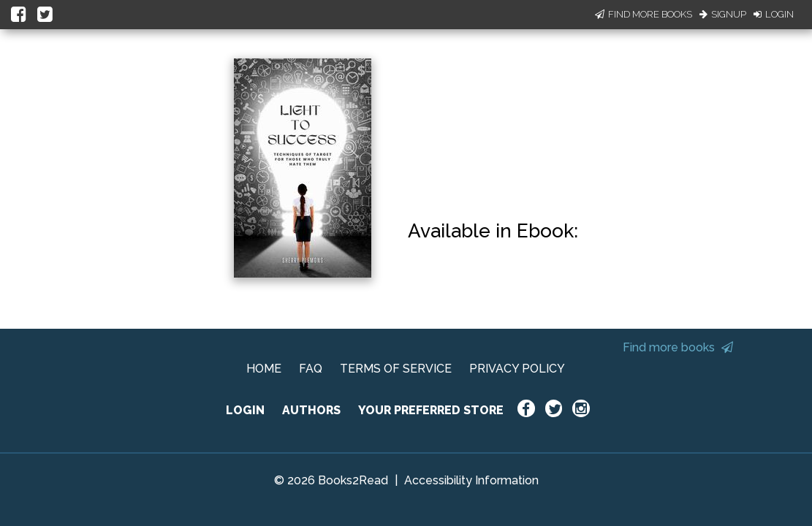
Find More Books (644, 14)
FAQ (311, 369)
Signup (723, 14)
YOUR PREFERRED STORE (431, 410)
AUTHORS (311, 410)
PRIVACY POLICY (517, 369)
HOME (264, 369)
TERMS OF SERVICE (396, 369)
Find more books (678, 347)
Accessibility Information (471, 480)
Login (774, 14)
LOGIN (245, 410)
